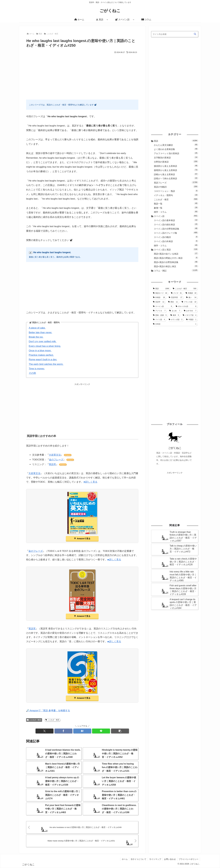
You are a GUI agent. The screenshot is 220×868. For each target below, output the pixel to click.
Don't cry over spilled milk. (43, 341)
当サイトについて (138, 859)
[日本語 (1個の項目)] (175, 324)
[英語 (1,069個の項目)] (161, 289)
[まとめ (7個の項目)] (175, 311)
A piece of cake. (37, 328)
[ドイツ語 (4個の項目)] (159, 320)
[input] (175, 34)
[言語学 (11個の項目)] (159, 302)
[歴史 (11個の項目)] (173, 302)
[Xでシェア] (44, 731)
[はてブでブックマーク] (82, 731)
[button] (120, 731)
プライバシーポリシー (189, 859)
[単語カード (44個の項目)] (160, 293)
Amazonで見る (84, 539)
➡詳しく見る (90, 482)
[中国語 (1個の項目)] (191, 320)
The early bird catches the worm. (46, 364)
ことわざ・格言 (34, 720)
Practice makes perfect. (41, 355)
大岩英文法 (55, 455)
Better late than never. (40, 332)
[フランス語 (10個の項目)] (189, 302)
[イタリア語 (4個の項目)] (190, 315)
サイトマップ (155, 859)
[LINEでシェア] (101, 731)
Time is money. (37, 369)
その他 (32, 373)
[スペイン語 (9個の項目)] (162, 306)
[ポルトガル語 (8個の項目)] (186, 306)
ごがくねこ (175, 448)
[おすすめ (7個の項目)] (190, 311)
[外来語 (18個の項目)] (159, 297)
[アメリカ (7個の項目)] (159, 311)
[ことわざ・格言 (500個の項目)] (185, 289)
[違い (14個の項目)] (191, 297)
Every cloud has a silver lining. (45, 346)
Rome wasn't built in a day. (43, 360)
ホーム (125, 859)
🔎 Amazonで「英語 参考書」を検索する (48, 711)
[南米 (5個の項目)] (175, 315)
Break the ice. (36, 337)
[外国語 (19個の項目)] (191, 293)
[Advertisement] (82, 75)
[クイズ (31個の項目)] (176, 293)
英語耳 (52, 464)
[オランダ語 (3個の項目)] (176, 320)
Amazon (68, 455)
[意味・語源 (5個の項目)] (160, 315)
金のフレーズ (56, 460)
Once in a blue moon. (40, 351)
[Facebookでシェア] (63, 731)
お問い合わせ (170, 859)
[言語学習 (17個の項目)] (176, 297)
